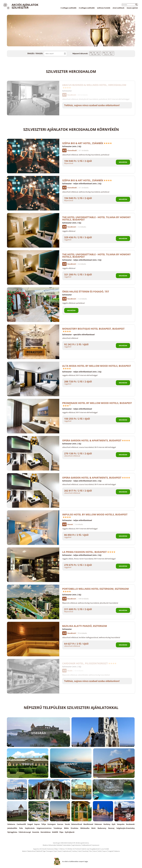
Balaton (24, 851)
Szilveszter (67, 91)
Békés (66, 828)
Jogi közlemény (76, 845)
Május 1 (57, 849)
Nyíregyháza (12, 832)
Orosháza (75, 828)
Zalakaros (11, 824)
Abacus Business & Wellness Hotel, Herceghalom (94, 86)
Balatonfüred (77, 824)
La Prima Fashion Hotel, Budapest (89, 552)
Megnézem (123, 162)
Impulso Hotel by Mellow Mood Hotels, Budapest (95, 515)
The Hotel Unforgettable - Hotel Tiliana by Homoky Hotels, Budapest (96, 218)
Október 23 (71, 849)
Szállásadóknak (86, 845)
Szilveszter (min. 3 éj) (72, 223)
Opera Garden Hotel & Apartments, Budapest (96, 440)
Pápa (61, 832)
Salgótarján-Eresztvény (126, 828)
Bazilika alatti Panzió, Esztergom (85, 626)
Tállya (44, 824)
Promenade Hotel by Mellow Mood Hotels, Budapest (97, 404)
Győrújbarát (70, 832)
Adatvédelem (67, 845)
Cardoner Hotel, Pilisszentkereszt (89, 663)
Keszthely (85, 851)
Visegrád (111, 851)
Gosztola (36, 832)
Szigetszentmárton (44, 828)
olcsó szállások (118, 8)
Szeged (30, 824)
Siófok (100, 851)
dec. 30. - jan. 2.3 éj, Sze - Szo (95, 53)
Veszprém (121, 824)
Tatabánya (58, 828)
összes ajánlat (132, 8)
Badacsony (102, 828)
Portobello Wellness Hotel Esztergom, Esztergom (96, 590)
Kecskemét (130, 824)
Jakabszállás (12, 828)
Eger (44, 851)
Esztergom (52, 824)
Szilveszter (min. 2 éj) (72, 146)
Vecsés (67, 824)
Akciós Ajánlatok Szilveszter (25, 6)
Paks (21, 828)
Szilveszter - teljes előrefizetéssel (77, 409)
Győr (114, 824)
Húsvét (44, 849)
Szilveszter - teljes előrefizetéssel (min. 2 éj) (82, 184)
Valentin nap (85, 849)
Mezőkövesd (88, 824)
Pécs (91, 851)
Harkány (107, 824)
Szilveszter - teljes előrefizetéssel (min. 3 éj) (82, 260)
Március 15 (63, 849)
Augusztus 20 (37, 849)
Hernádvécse (46, 832)
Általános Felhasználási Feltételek (52, 845)
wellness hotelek (104, 8)
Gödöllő (55, 832)
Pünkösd (78, 849)
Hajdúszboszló (67, 851)
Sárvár (95, 851)
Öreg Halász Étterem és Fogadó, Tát (86, 291)
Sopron (37, 824)
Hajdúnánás (30, 828)
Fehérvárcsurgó (25, 832)
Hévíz (80, 851)
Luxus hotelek (105, 849)
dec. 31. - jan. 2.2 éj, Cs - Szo (108, 53)
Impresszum (96, 845)
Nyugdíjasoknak (95, 849)
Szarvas (60, 824)
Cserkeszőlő (21, 824)
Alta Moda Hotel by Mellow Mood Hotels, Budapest (97, 367)
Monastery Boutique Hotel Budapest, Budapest (93, 330)
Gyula (60, 851)
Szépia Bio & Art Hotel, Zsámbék (87, 143)
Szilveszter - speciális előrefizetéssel (78, 335)
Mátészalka (85, 828)
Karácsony (50, 849)
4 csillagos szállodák (87, 8)
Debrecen (98, 824)
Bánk (93, 828)
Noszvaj (111, 828)
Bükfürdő (39, 851)
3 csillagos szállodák (68, 8)
